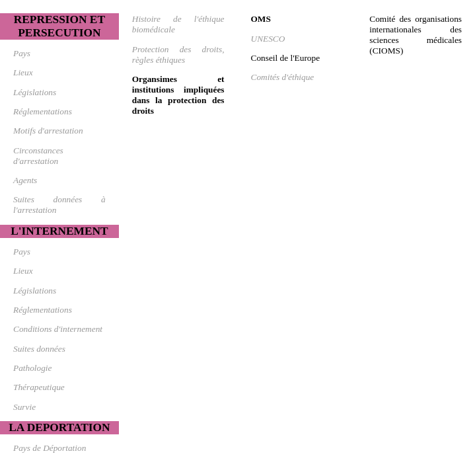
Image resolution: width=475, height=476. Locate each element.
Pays (22, 53)
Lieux (23, 72)
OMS (261, 19)
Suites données (39, 349)
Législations (35, 92)
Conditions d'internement (58, 329)
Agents (25, 180)
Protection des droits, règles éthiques (178, 55)
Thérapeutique (39, 387)
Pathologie (33, 368)
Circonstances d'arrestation (38, 156)
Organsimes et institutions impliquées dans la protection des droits (178, 95)
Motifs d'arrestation (48, 131)
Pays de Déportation (50, 448)
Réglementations (43, 111)
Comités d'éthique (283, 77)
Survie (24, 407)
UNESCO (268, 39)
